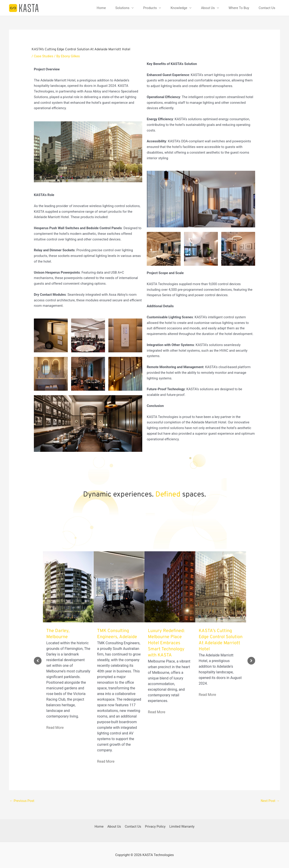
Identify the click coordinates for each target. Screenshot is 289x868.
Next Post (270, 801)
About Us (208, 8)
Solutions (122, 8)
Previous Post (22, 801)
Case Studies (44, 56)
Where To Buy (239, 8)
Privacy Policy (155, 826)
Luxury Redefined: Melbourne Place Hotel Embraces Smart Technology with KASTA (166, 643)
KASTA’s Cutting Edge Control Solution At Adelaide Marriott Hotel (221, 640)
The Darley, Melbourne (58, 634)
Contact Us (267, 8)
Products (150, 8)
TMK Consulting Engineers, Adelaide (117, 634)
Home (101, 8)
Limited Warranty (181, 826)
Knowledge (179, 8)
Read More (55, 728)
